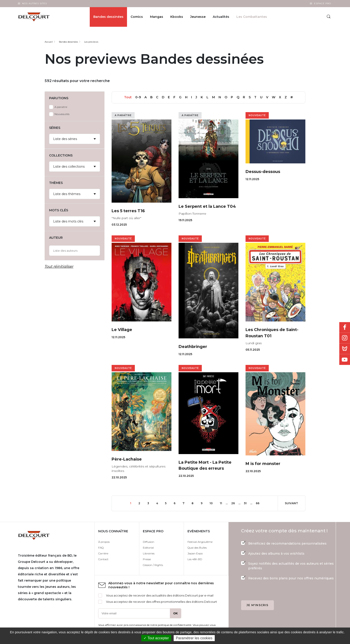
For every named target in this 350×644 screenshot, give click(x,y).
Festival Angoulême (200, 542)
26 (235, 503)
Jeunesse (198, 17)
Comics (137, 17)
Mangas (157, 17)
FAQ (101, 548)
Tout (128, 97)
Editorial (148, 548)
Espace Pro (323, 3)
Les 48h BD (195, 559)
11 (223, 503)
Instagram (345, 338)
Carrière (103, 553)
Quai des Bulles (197, 548)
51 (247, 503)
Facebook (345, 327)
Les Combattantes (252, 17)
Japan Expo (195, 553)
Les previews (91, 42)
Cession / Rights (153, 565)
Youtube (345, 360)
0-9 (138, 97)
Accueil (49, 42)
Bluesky (345, 349)
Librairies (149, 553)
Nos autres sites (34, 3)
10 (213, 503)
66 (259, 503)
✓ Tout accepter (156, 638)
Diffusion (149, 542)
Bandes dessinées (108, 17)
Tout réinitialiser (59, 266)
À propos (104, 542)
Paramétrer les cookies (194, 638)
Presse (147, 559)
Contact (103, 559)
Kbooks (177, 17)
